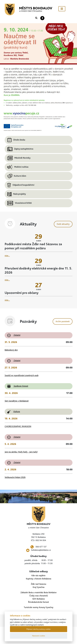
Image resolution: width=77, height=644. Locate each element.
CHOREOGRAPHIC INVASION (18, 426)
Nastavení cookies (39, 636)
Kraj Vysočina (39, 587)
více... (7, 256)
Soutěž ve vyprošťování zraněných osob (22, 375)
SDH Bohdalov (39, 599)
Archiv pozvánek (63, 321)
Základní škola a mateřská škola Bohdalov (38, 592)
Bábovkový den (11, 350)
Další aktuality (63, 224)
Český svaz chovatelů (39, 596)
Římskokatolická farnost (39, 602)
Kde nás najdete (38, 575)
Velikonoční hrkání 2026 (15, 477)
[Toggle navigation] (62, 9)
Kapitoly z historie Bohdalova (39, 579)
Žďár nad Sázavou (38, 584)
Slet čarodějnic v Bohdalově (17, 401)
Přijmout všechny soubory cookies (38, 629)
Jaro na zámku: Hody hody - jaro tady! (21, 452)
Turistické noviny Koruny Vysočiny (39, 607)
